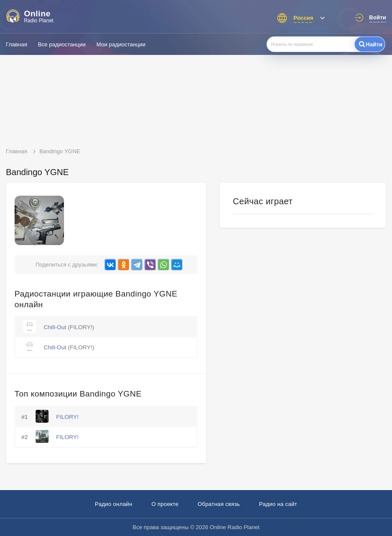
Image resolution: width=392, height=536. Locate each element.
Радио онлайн (114, 504)
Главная (17, 44)
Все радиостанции (62, 44)
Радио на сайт (278, 504)
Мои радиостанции (121, 44)
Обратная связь (219, 504)
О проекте (165, 504)
